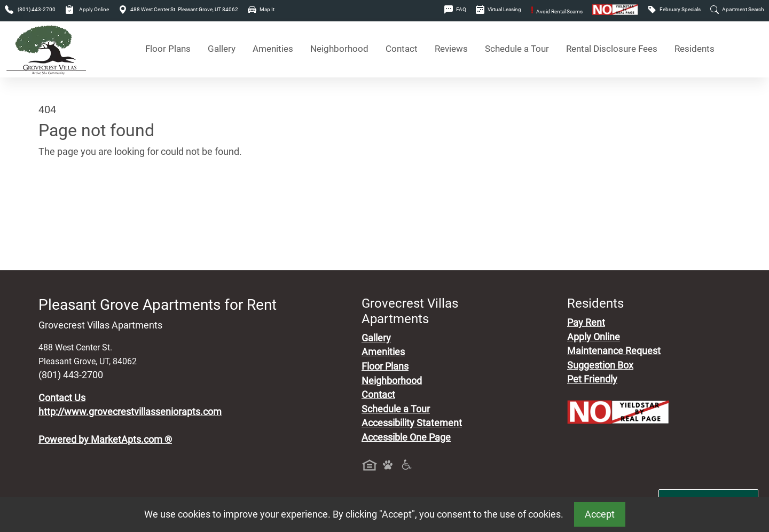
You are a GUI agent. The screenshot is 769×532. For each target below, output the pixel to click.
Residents (695, 49)
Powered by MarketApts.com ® (105, 440)
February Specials (674, 9)
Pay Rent (586, 323)
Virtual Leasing (499, 9)
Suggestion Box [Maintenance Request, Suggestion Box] (600, 365)
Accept (600, 514)
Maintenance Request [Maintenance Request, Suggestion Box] (614, 351)
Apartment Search (737, 9)
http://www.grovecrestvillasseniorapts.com (130, 412)
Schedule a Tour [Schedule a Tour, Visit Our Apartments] (517, 49)
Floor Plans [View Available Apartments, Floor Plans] (168, 49)
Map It (261, 9)
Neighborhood (392, 381)
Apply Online (87, 9)
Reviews (451, 49)
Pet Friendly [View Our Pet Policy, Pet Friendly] (592, 379)
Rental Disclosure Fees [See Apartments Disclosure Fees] (612, 49)
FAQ (455, 9)
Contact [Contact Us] (402, 49)
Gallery (222, 49)
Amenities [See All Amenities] (273, 49)
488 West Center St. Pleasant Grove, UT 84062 (178, 9)
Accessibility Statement (412, 423)
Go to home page (75, 202)
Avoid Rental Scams (557, 11)
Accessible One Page (406, 437)
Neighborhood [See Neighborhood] (339, 49)
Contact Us (62, 398)
